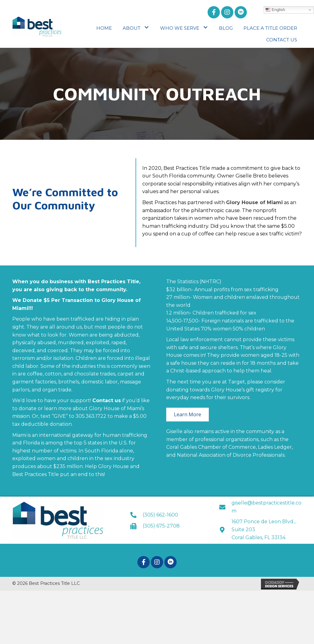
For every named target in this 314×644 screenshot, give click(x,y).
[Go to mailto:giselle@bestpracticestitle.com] (260, 507)
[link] (104, 27)
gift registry (260, 390)
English (275, 10)
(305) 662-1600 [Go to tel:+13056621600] (160, 515)
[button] (214, 12)
